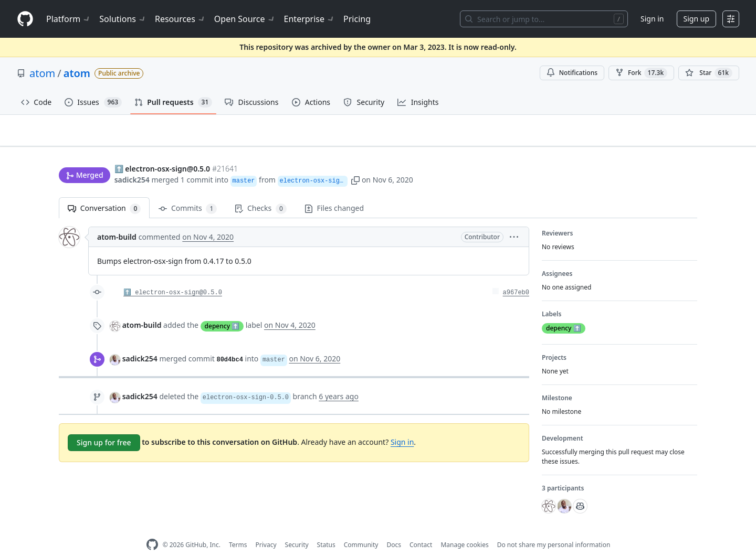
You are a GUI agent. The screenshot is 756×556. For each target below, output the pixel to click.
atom (42, 73)
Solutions (123, 19)
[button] (376, 160)
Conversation (104, 192)
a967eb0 (516, 276)
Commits (188, 192)
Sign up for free (104, 426)
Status (326, 528)
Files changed (334, 192)
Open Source (245, 19)
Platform (69, 19)
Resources (180, 19)
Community (361, 528)
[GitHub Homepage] (152, 528)
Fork (641, 73)
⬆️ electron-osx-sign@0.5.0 (173, 276)
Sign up (696, 19)
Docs (394, 528)
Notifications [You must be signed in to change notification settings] (572, 73)
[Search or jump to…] (544, 19)
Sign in (652, 19)
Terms (238, 528)
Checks (260, 192)
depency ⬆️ (222, 309)
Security (297, 528)
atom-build (117, 221)
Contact (421, 528)
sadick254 (132, 160)
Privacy (266, 528)
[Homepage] (25, 19)
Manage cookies (464, 528)
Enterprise (309, 19)
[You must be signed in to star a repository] (709, 73)
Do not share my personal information (554, 528)
